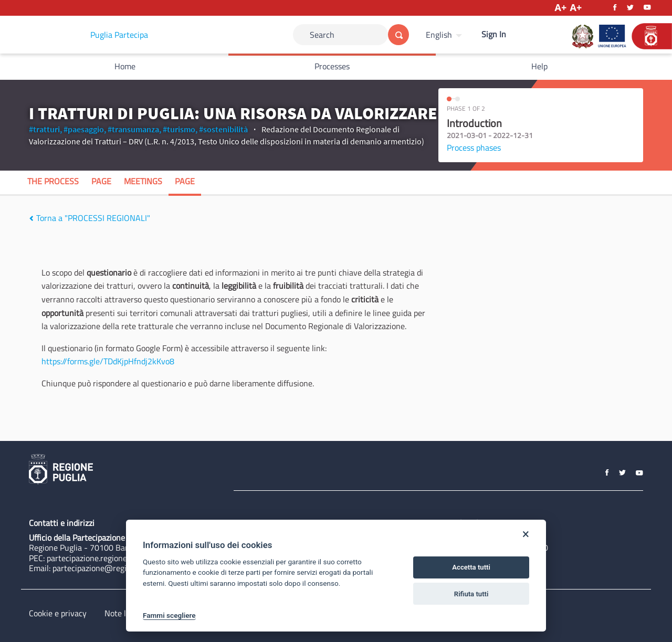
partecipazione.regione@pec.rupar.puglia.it (122, 558)
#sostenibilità (223, 129)
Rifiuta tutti (471, 594)
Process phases (474, 148)
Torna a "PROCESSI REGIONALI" (90, 218)
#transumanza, (134, 129)
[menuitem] (445, 35)
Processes (332, 66)
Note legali (124, 613)
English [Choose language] (439, 35)
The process (53, 181)
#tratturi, (45, 129)
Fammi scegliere (169, 615)
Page (101, 181)
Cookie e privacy (58, 613)
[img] (31, 218)
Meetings (143, 181)
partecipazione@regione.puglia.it (111, 568)
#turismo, (180, 129)
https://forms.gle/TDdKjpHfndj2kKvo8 (108, 361)
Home (125, 66)
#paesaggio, (85, 129)
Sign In (494, 34)
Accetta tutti (471, 567)
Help (539, 66)
